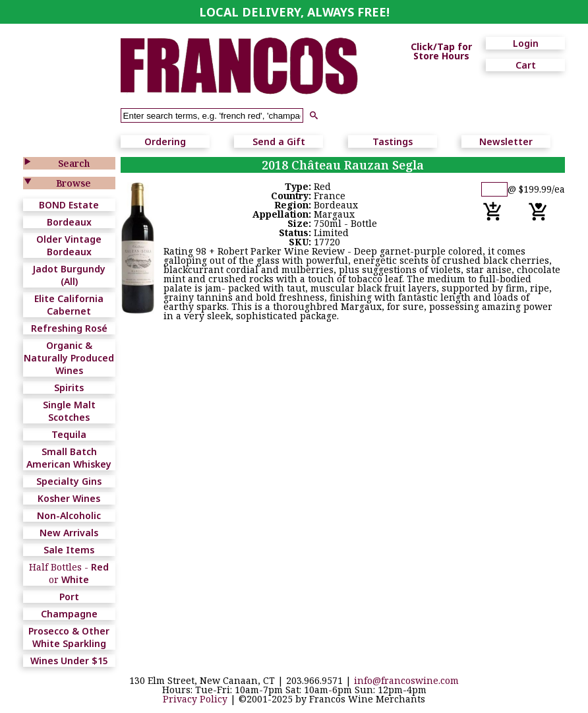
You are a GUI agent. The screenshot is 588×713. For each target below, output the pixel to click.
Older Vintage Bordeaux (69, 245)
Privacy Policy (195, 699)
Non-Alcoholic (69, 515)
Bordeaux (69, 222)
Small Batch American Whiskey (69, 458)
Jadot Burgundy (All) (69, 275)
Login (526, 43)
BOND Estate (69, 205)
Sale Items (69, 550)
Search (74, 163)
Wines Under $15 (69, 661)
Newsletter (506, 141)
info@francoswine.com (406, 680)
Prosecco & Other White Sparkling (69, 637)
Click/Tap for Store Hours (441, 51)
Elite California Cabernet (69, 305)
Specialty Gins (69, 481)
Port (69, 597)
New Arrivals (69, 533)
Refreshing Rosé (69, 328)
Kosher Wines (69, 498)
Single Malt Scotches (69, 411)
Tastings (393, 141)
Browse (73, 183)
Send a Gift (279, 141)
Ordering (165, 141)
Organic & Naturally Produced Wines (69, 358)
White (75, 579)
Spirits (69, 387)
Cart (526, 65)
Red (100, 567)
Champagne (69, 614)
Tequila (69, 434)
